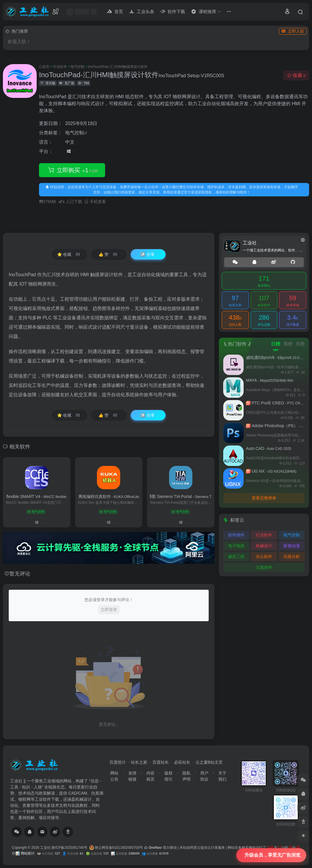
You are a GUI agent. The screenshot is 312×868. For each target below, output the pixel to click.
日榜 (276, 344)
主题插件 (264, 567)
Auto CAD (269, 448)
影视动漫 (292, 546)
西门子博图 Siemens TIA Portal (181, 496)
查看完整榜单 (264, 498)
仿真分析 (292, 557)
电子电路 (236, 546)
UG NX (271, 471)
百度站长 (161, 762)
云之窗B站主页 (209, 762)
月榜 (300, 344)
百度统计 (118, 762)
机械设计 (264, 546)
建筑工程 (236, 557)
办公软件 (264, 557)
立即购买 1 (72, 170)
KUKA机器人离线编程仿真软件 (109, 496)
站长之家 (139, 762)
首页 (46, 67)
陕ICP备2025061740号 (69, 848)
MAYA (270, 380)
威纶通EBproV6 (277, 358)
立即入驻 (293, 31)
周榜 (288, 344)
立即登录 (109, 610)
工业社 (45, 848)
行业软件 (60, 67)
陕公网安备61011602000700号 (116, 848)
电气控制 (77, 67)
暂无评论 (20, 574)
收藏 (296, 75)
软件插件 (236, 535)
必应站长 (182, 762)
